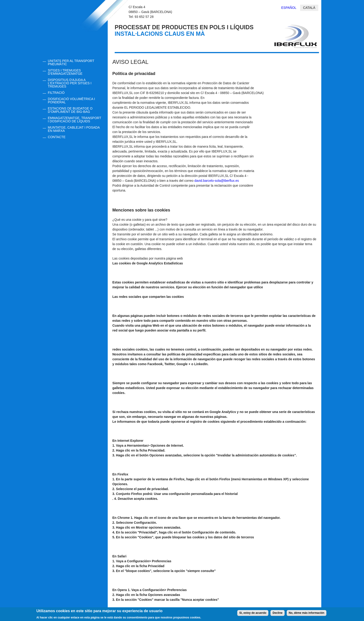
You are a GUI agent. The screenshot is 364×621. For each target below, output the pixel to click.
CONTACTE (57, 137)
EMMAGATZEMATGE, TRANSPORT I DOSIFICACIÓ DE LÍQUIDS (75, 120)
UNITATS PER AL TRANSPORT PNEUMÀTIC (71, 62)
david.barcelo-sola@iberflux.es (217, 181)
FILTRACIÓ (56, 93)
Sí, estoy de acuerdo (253, 614)
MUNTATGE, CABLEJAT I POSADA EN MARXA (74, 129)
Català (309, 8)
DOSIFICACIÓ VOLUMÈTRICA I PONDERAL (71, 101)
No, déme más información (307, 614)
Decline (278, 614)
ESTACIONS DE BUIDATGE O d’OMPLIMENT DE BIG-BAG (70, 110)
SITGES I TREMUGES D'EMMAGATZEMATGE (65, 72)
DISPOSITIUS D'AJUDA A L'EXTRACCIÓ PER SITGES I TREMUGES (70, 83)
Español (289, 8)
